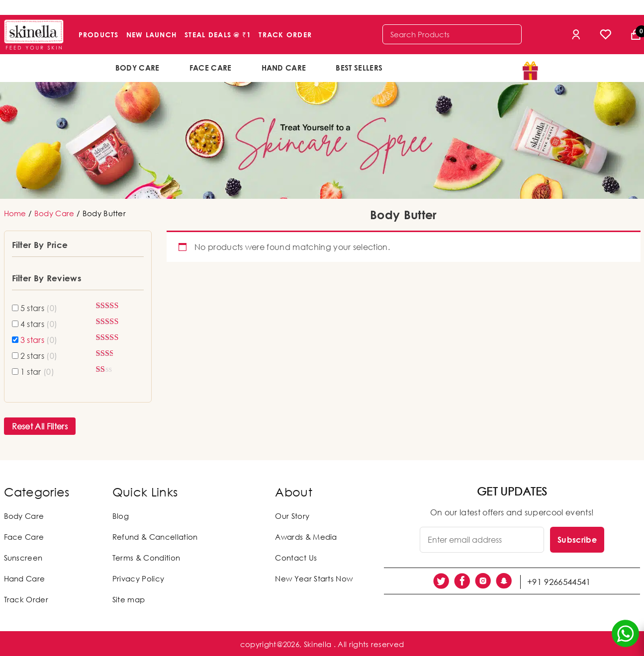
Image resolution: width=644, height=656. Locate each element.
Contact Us (296, 558)
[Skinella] (34, 35)
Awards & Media (306, 537)
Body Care (138, 68)
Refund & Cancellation (155, 537)
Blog (121, 516)
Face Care (211, 68)
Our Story (292, 516)
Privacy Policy (138, 578)
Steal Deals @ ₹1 (218, 35)
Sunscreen (23, 558)
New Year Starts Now (314, 578)
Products (99, 35)
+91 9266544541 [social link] (560, 581)
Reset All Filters (40, 426)
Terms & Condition (146, 558)
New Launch (152, 35)
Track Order (285, 35)
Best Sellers (359, 68)
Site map (129, 599)
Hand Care (284, 68)
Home (15, 213)
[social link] (441, 581)
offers (430, 67)
